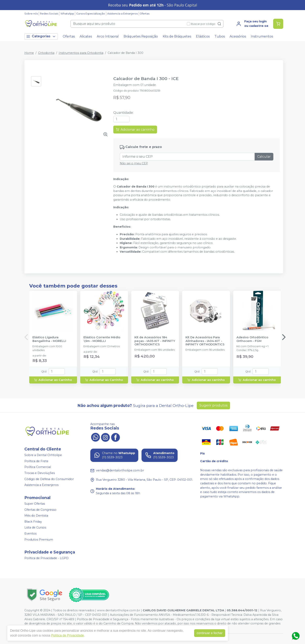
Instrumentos (262, 36)
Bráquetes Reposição (141, 36)
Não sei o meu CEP (134, 163)
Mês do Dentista (36, 516)
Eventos (30, 534)
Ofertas (145, 14)
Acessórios (238, 36)
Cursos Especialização (91, 14)
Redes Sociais (49, 14)
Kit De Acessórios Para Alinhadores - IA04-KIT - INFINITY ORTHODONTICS (205, 341)
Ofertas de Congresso (40, 510)
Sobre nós (31, 14)
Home (29, 53)
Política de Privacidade (68, 635)
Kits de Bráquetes (177, 36)
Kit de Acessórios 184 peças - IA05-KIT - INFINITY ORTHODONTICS (155, 341)
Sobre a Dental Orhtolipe (43, 455)
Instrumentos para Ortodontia (81, 53)
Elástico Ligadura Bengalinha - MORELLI (49, 339)
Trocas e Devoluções (40, 473)
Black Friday (33, 522)
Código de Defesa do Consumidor (49, 479)
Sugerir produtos (213, 405)
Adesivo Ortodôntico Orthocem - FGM (252, 339)
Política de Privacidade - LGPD (46, 558)
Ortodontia (46, 53)
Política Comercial (38, 467)
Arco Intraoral (108, 36)
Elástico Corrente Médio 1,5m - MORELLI (102, 339)
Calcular (264, 157)
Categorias (41, 36)
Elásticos (203, 36)
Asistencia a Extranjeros (122, 14)
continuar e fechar (210, 633)
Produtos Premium (39, 540)
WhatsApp (67, 14)
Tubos (220, 36)
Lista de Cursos (35, 528)
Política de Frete (36, 461)
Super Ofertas (35, 504)
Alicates (86, 36)
